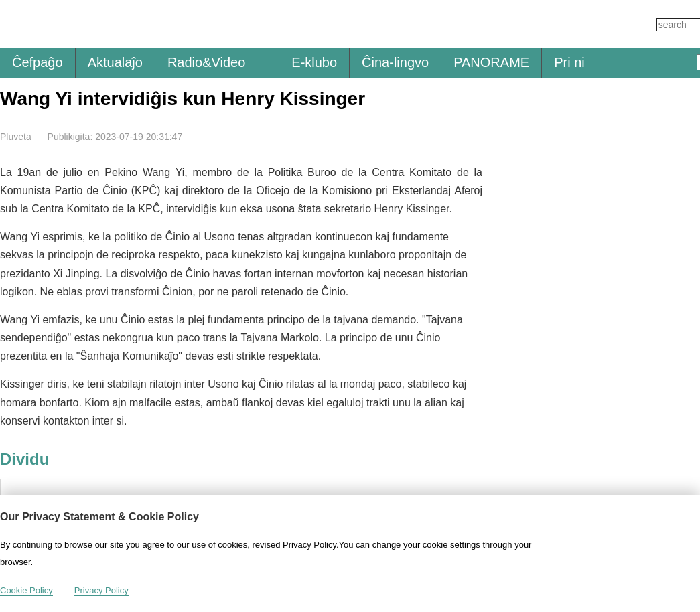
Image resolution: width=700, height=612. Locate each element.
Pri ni (569, 62)
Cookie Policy (26, 590)
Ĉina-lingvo (395, 62)
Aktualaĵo (115, 62)
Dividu (474, 136)
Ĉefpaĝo (38, 62)
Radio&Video (206, 62)
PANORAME (491, 62)
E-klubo (314, 62)
